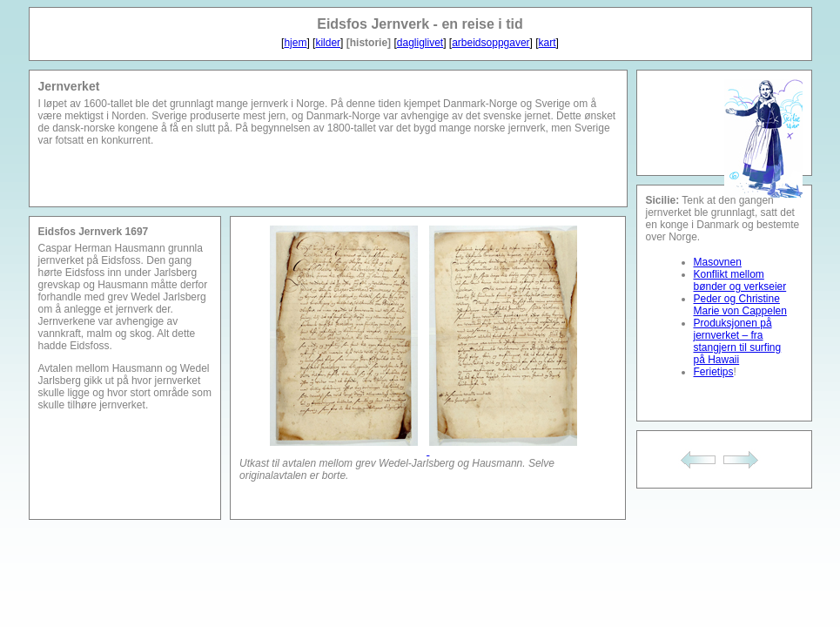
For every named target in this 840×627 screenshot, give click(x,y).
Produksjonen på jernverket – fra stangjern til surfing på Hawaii (738, 341)
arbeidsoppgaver (491, 43)
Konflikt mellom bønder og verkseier (740, 280)
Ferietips (714, 372)
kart (548, 43)
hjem (295, 43)
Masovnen (718, 262)
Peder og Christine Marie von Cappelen (740, 305)
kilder (328, 43)
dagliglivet (420, 43)
